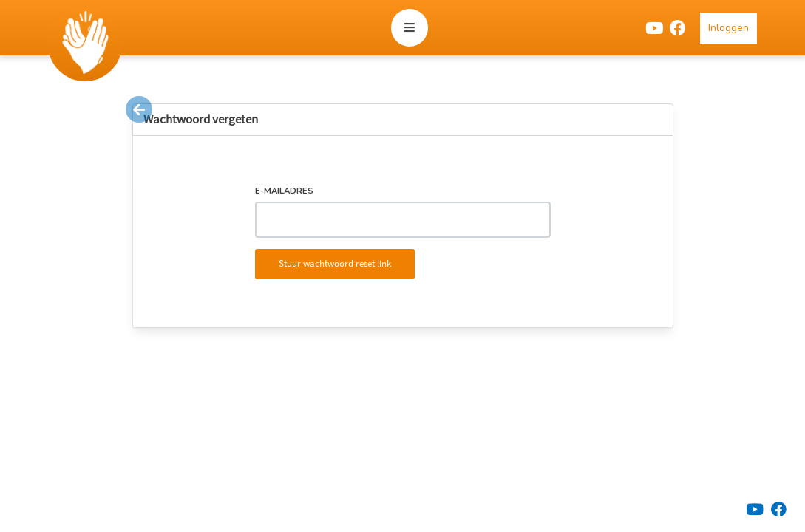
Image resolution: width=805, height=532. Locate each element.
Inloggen (728, 28)
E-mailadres (284, 191)
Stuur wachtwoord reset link (335, 263)
